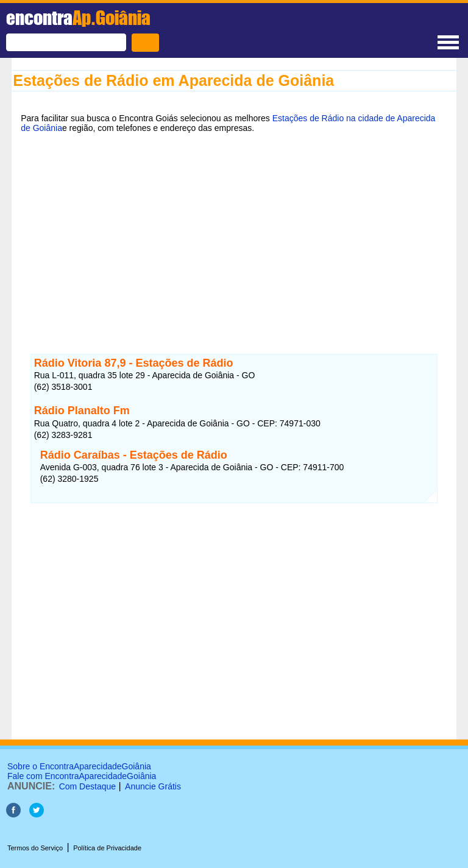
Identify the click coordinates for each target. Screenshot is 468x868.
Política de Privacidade (107, 848)
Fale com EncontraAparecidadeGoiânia (82, 776)
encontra (78, 18)
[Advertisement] (234, 236)
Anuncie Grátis (153, 786)
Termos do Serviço (35, 848)
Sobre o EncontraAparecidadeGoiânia (79, 766)
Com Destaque (87, 786)
